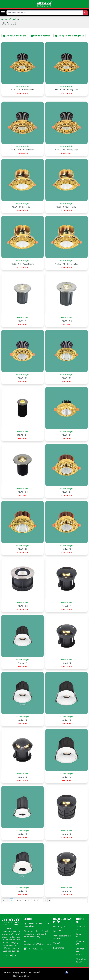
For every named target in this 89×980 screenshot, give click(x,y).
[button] (3, 13)
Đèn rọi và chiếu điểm (15, 36)
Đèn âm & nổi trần (41, 36)
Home (4, 19)
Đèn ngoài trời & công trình (70, 36)
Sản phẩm (13, 19)
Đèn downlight (22, 90)
